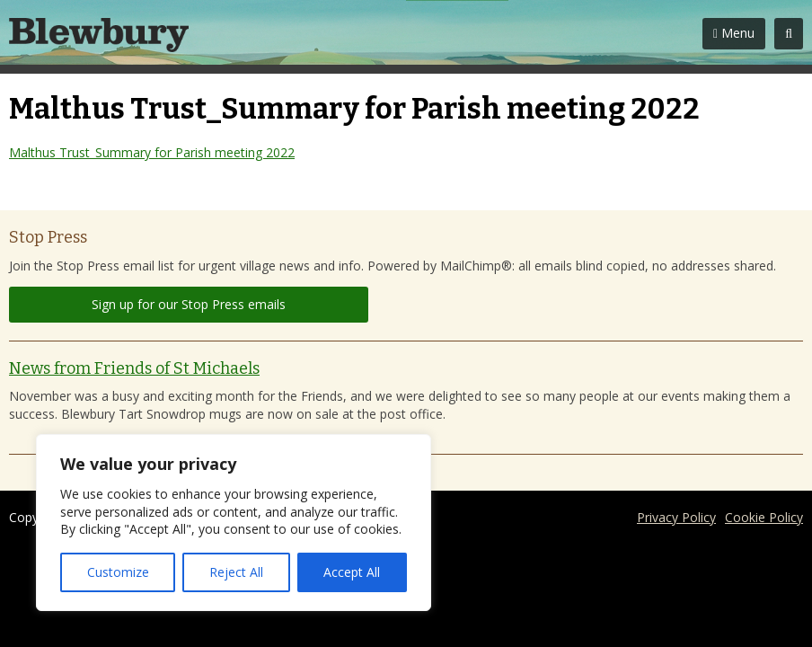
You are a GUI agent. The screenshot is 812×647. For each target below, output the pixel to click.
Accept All (352, 572)
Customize (118, 572)
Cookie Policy (764, 517)
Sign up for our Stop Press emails (189, 304)
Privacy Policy (676, 517)
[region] (234, 523)
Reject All (236, 572)
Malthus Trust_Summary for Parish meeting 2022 (152, 152)
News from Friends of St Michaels (134, 368)
